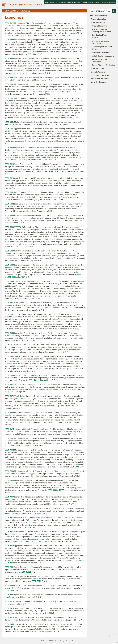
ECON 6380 (9, 413)
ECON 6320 (9, 178)
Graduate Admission (98, 72)
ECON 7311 (9, 508)
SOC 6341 (19, 384)
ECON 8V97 (9, 624)
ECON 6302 (32, 54)
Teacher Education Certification (103, 65)
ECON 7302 (9, 450)
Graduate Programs (98, 22)
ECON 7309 (9, 497)
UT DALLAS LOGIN (108, 2)
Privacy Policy (59, 641)
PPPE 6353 (19, 356)
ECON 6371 (9, 384)
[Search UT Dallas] (103, 11)
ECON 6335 (9, 215)
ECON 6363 (9, 375)
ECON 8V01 (9, 608)
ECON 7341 (9, 576)
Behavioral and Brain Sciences (99, 36)
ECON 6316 (9, 164)
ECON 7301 (9, 438)
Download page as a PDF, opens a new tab (77, 11)
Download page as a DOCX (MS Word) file (79, 11)
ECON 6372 (9, 396)
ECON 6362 (9, 356)
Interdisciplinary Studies (101, 52)
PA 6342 (18, 396)
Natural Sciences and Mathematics (99, 60)
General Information (98, 19)
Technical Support (72, 641)
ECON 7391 (9, 595)
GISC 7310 (18, 541)
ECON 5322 (9, 40)
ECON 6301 (61, 35)
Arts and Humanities (99, 26)
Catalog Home (51, 2)
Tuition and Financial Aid (100, 75)
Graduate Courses (97, 68)
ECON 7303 (9, 471)
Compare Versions (85, 11)
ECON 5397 (9, 77)
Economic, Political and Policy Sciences (100, 42)
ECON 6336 (9, 227)
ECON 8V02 (9, 617)
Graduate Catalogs (92, 2)
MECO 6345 (64, 490)
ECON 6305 (9, 122)
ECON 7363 (9, 585)
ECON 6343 (9, 265)
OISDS (51, 641)
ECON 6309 (9, 148)
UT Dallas (44, 641)
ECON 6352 (9, 314)
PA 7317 (22, 277)
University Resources (99, 82)
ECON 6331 (9, 192)
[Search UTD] (114, 11)
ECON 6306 (9, 129)
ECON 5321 (9, 23)
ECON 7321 (9, 567)
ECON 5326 (9, 58)
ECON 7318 (9, 546)
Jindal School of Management (103, 56)
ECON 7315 (9, 518)
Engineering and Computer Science (102, 48)
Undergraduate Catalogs (70, 2)
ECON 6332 (9, 204)
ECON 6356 (9, 345)
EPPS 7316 (29, 541)
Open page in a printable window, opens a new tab (82, 11)
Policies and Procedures (100, 79)
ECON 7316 (9, 532)
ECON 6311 (37, 160)
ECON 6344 (9, 281)
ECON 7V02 (9, 601)
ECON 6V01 (9, 429)
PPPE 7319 (19, 227)
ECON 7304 (9, 480)
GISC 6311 (48, 160)
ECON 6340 (9, 251)
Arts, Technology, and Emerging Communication (101, 30)
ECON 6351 (9, 303)
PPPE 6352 (19, 314)
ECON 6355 (9, 333)
